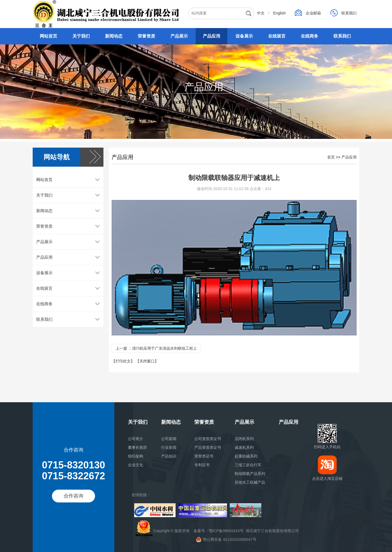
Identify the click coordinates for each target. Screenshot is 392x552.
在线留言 (277, 36)
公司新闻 (169, 439)
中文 (261, 13)
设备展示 (244, 36)
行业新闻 (169, 447)
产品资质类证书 (208, 447)
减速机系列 (244, 447)
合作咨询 (73, 496)
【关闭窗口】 (147, 364)
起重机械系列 (246, 456)
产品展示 (179, 36)
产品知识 (169, 456)
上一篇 (156, 351)
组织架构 (136, 456)
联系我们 (349, 13)
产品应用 (212, 36)
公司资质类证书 (208, 439)
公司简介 (136, 439)
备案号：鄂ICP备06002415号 (219, 531)
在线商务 (310, 36)
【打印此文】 (124, 364)
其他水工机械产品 (250, 482)
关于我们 (81, 36)
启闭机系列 (244, 439)
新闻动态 (114, 36)
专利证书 (202, 465)
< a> (230, 539)
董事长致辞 (137, 447)
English (280, 13)
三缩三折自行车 (248, 465)
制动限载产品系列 (250, 474)
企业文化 (136, 465)
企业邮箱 (314, 13)
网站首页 (48, 36)
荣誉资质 (146, 36)
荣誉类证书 (204, 456)
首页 (331, 160)
